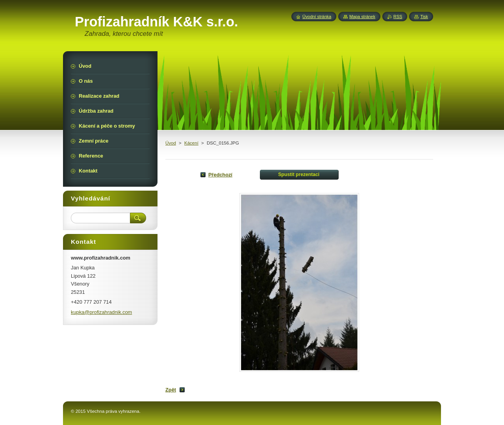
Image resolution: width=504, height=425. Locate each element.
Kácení (191, 143)
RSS (398, 17)
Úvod (171, 143)
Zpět (171, 390)
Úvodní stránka (317, 17)
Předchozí (220, 175)
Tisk (424, 17)
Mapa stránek (362, 17)
